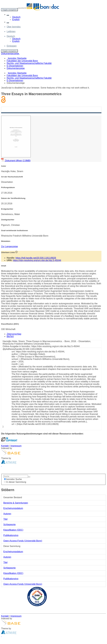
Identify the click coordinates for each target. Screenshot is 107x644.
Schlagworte (9, 524)
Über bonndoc (14, 27)
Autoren (7, 514)
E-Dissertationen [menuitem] (15, 66)
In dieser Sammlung (15, 482)
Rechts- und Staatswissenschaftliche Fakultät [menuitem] (29, 63)
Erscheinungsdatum (13, 508)
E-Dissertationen (15, 80)
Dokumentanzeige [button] (10, 54)
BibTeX (10, 336)
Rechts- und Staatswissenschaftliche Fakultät (29, 78)
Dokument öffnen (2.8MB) (16, 161)
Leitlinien (11, 31)
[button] (8, 15)
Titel (5, 519)
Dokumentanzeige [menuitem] (16, 68)
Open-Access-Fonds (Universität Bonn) (23, 541)
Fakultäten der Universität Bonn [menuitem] (22, 61)
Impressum (16, 446)
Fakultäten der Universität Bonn (22, 75)
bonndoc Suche (13, 479)
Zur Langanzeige (9, 246)
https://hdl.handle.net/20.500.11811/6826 (36, 258)
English (16, 20)
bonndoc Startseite (17, 73)
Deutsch (16, 17)
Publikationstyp (11, 535)
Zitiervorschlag (14, 334)
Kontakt (5, 446)
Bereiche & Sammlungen (16, 503)
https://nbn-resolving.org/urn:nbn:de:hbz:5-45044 (37, 260)
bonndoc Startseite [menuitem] (17, 58)
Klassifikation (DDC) (13, 530)
